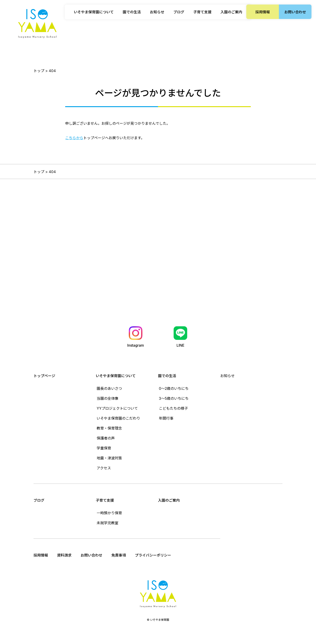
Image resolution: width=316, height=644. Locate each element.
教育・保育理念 (109, 428)
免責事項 (119, 555)
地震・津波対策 (109, 458)
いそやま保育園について (116, 376)
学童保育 (104, 448)
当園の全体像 (108, 398)
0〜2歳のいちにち (174, 388)
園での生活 (167, 376)
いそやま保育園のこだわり (118, 418)
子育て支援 (105, 500)
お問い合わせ (295, 12)
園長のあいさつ (109, 388)
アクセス (104, 468)
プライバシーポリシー (153, 555)
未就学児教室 (108, 523)
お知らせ (157, 12)
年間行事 (166, 418)
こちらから (74, 138)
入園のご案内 (231, 12)
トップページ (44, 376)
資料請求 (64, 555)
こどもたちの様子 (173, 408)
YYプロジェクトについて (117, 408)
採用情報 (263, 12)
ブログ (179, 12)
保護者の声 (106, 438)
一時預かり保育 (109, 513)
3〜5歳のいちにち (174, 398)
